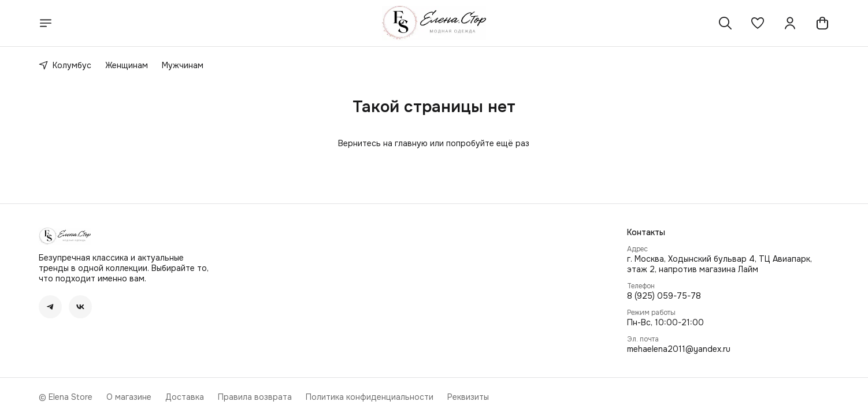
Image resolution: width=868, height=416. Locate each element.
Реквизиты (468, 397)
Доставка (185, 397)
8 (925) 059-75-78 (664, 296)
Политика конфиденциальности (370, 397)
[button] (758, 23)
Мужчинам (183, 65)
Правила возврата (255, 397)
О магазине (129, 397)
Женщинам (127, 65)
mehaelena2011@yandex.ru (679, 349)
